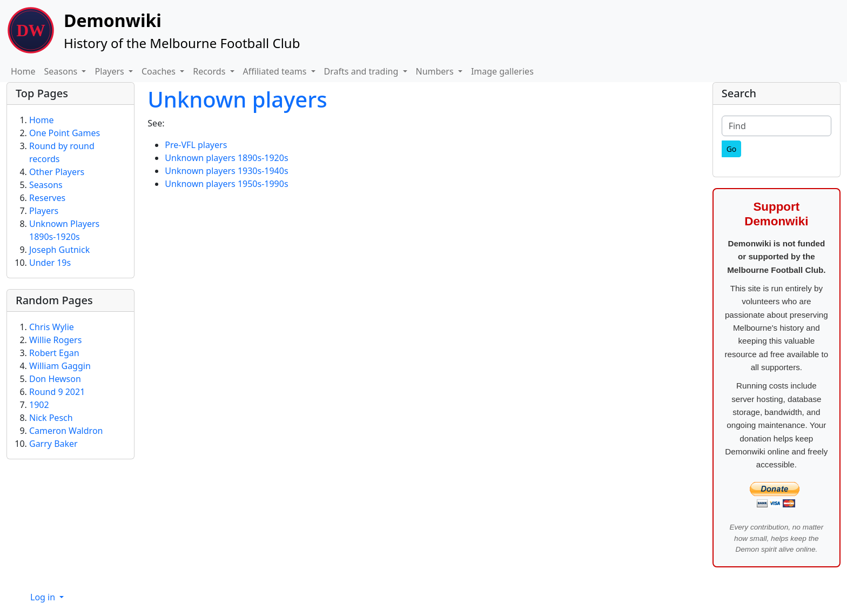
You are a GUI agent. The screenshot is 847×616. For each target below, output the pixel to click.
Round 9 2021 (57, 392)
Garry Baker (53, 444)
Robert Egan (54, 353)
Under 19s (50, 263)
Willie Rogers (55, 340)
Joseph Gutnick (59, 250)
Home (23, 71)
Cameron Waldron (66, 431)
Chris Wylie (52, 327)
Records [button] (210, 71)
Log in (44, 597)
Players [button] (110, 71)
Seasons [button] (62, 71)
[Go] (732, 149)
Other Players (57, 172)
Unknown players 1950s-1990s (226, 184)
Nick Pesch (51, 418)
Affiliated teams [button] (276, 71)
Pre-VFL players (196, 145)
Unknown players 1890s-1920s (226, 158)
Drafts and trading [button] (362, 71)
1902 (39, 405)
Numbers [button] (436, 71)
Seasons (46, 185)
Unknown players (237, 99)
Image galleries (502, 71)
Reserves (47, 198)
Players (44, 211)
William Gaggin (60, 366)
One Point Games (65, 133)
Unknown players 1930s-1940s (226, 171)
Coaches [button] (160, 71)
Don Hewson (55, 379)
